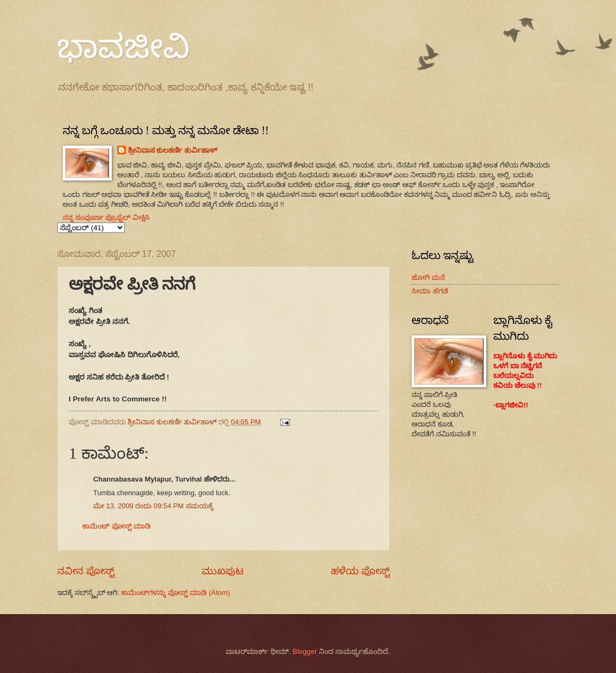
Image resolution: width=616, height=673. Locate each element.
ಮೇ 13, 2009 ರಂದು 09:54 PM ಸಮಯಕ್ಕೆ (153, 506)
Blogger (305, 651)
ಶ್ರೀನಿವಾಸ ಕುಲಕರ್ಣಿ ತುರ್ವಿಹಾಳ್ (173, 150)
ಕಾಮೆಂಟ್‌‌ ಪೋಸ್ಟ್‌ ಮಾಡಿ (116, 526)
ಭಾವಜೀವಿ (123, 47)
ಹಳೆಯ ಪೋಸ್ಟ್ (360, 571)
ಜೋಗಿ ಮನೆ (428, 277)
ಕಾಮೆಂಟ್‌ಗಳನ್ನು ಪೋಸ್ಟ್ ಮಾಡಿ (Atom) (175, 593)
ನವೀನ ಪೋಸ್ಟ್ (86, 571)
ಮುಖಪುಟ (223, 571)
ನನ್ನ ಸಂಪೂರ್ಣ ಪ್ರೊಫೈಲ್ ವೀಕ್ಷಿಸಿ (106, 217)
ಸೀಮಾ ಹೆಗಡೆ (430, 291)
